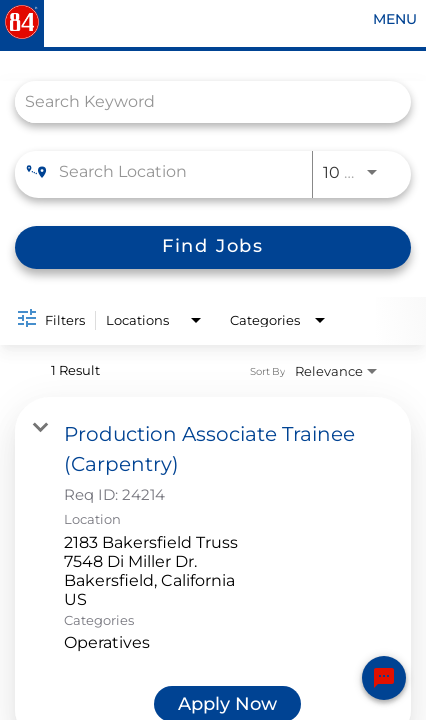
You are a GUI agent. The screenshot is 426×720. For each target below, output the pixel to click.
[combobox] (203, 101)
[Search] (213, 247)
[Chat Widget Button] (384, 678)
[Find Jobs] (213, 247)
